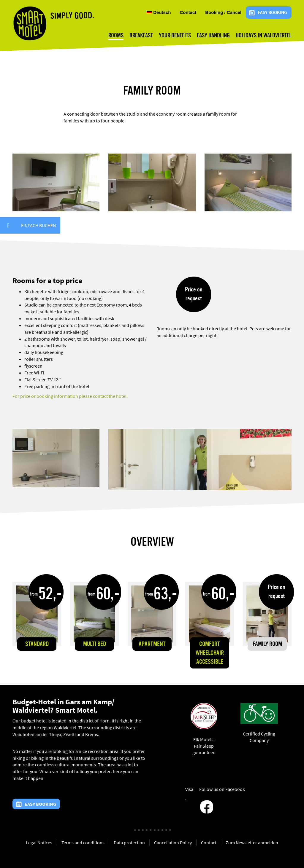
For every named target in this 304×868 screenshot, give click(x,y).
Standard (37, 644)
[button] (8, 225)
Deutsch (159, 12)
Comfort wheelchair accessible (210, 653)
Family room (267, 644)
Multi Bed (95, 644)
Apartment (152, 644)
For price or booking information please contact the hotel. (70, 396)
